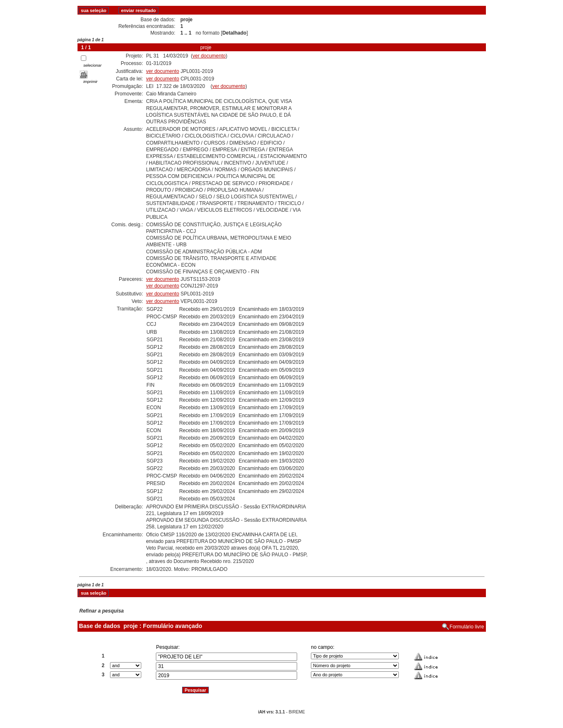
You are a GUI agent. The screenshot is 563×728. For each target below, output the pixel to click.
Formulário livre (467, 627)
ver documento (209, 56)
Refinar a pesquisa (101, 611)
